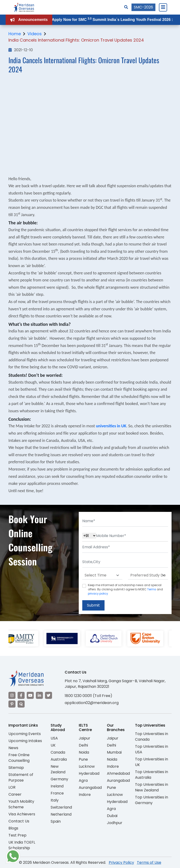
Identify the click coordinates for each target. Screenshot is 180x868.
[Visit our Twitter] (49, 695)
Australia (59, 759)
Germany (59, 779)
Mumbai (114, 752)
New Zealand (58, 769)
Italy (55, 800)
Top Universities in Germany (152, 800)
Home (15, 34)
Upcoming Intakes (25, 741)
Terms (152, 589)
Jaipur (84, 738)
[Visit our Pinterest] (12, 704)
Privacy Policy (121, 862)
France (57, 793)
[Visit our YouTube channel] (30, 695)
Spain (56, 821)
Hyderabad (89, 773)
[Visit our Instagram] (12, 695)
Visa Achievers (22, 814)
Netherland (61, 814)
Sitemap (16, 768)
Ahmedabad (118, 773)
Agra (83, 780)
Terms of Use (149, 862)
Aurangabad (90, 788)
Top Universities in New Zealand (152, 787)
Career (15, 794)
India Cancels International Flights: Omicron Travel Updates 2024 (76, 40)
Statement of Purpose (21, 777)
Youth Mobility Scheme (21, 804)
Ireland (57, 786)
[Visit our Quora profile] (21, 704)
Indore (85, 795)
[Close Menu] (163, 7)
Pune (83, 759)
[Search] (126, 7)
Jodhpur (115, 823)
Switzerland (61, 807)
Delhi (83, 745)
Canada (58, 752)
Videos (35, 34)
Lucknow (87, 766)
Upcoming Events (25, 734)
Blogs (13, 828)
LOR (12, 787)
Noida (84, 752)
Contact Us (19, 821)
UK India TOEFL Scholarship (22, 845)
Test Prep (17, 835)
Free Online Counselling (19, 758)
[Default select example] (102, 575)
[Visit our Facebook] (21, 695)
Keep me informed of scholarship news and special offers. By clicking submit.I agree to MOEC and (125, 589)
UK (53, 745)
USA (54, 738)
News (13, 748)
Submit (93, 605)
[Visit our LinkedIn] (39, 695)
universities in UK (111, 426)
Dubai (112, 816)
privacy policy (98, 594)
